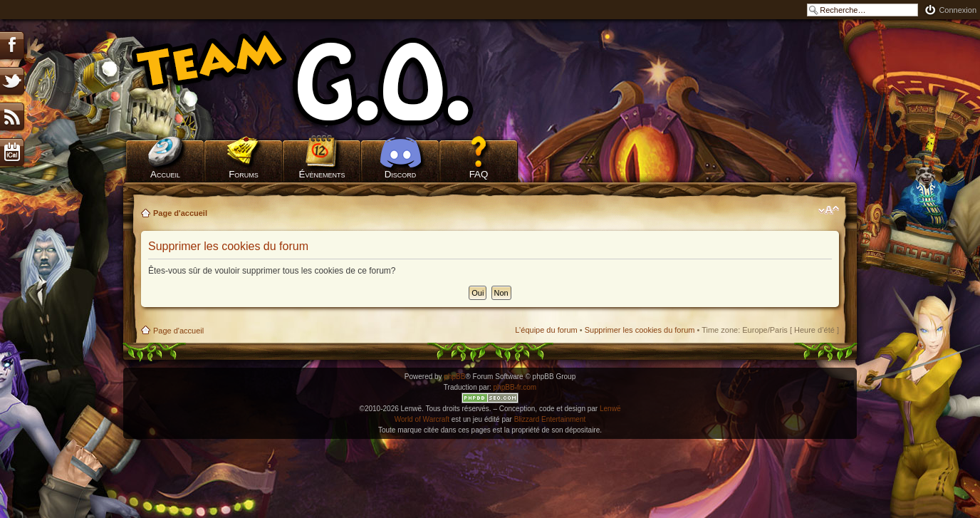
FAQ (479, 174)
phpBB (454, 377)
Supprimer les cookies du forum (640, 330)
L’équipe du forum (546, 330)
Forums (244, 174)
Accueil (165, 174)
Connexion (958, 10)
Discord (401, 174)
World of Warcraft (422, 419)
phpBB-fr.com (515, 387)
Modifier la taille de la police (829, 210)
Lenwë (610, 409)
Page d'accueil (180, 213)
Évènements (322, 174)
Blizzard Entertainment (550, 419)
